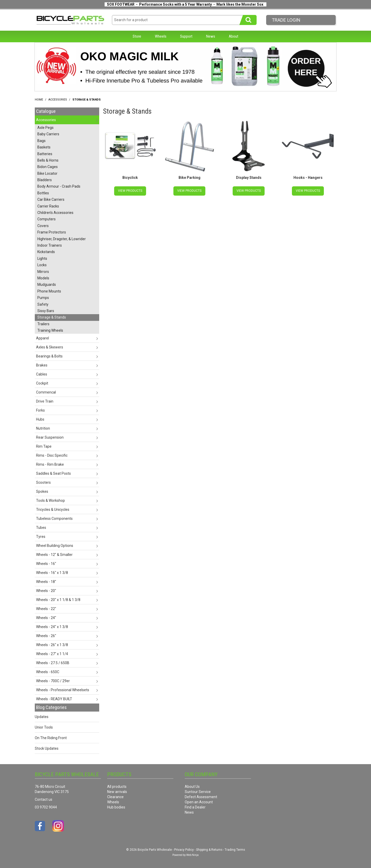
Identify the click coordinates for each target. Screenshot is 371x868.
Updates (42, 717)
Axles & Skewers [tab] (50, 347)
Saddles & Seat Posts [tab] (53, 473)
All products (117, 787)
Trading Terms (235, 850)
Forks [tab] (40, 410)
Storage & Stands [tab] (52, 317)
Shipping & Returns (209, 850)
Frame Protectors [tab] (52, 232)
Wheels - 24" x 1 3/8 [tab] (52, 627)
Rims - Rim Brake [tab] (50, 464)
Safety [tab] (43, 304)
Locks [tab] (42, 265)
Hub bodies (116, 807)
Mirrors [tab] (43, 272)
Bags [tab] (41, 141)
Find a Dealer (195, 807)
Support (186, 36)
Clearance (115, 797)
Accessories (58, 100)
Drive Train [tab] (45, 401)
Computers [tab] (47, 219)
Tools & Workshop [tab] (50, 500)
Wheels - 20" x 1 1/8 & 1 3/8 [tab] (58, 600)
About (234, 36)
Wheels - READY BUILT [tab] (54, 699)
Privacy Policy (184, 850)
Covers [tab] (43, 226)
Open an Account (199, 802)
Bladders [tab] (45, 180)
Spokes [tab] (42, 491)
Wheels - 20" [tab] (46, 591)
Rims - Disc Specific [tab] (52, 455)
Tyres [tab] (41, 537)
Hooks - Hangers (308, 178)
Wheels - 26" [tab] (46, 636)
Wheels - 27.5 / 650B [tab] (53, 663)
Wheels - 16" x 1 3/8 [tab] (52, 573)
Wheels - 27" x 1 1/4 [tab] (52, 654)
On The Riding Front (51, 738)
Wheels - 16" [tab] (46, 564)
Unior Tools (44, 727)
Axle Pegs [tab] (45, 128)
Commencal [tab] (46, 392)
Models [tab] (43, 278)
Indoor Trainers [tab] (50, 245)
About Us (192, 787)
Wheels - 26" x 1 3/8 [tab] (52, 645)
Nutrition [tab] (43, 428)
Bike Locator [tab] (47, 173)
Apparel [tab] (43, 338)
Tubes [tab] (41, 528)
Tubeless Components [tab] (54, 519)
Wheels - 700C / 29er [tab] (53, 681)
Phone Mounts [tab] (49, 291)
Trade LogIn (286, 20)
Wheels (161, 36)
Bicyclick (130, 178)
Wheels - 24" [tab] (46, 618)
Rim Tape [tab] (44, 446)
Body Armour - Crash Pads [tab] (59, 186)
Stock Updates (47, 748)
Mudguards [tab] (47, 285)
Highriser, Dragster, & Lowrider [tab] (62, 239)
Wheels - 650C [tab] (48, 672)
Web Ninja (192, 855)
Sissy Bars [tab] (46, 311)
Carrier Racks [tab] (48, 206)
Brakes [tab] (42, 365)
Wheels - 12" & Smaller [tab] (54, 555)
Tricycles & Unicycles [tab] (53, 510)
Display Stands (249, 178)
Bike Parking (189, 178)
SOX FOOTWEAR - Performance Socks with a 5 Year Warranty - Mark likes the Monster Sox (185, 4)
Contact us (44, 799)
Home (39, 100)
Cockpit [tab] (42, 383)
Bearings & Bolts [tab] (49, 356)
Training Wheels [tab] (50, 330)
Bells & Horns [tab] (48, 160)
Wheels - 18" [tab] (46, 582)
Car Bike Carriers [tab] (51, 199)
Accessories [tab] (46, 120)
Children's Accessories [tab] (55, 213)
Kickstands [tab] (46, 252)
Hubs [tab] (40, 419)
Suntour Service (198, 792)
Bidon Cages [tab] (48, 167)
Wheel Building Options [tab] (55, 546)
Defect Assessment (201, 797)
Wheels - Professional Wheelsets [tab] (63, 690)
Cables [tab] (42, 374)
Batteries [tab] (45, 154)
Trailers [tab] (43, 324)
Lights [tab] (42, 258)
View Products (130, 191)
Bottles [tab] (43, 193)
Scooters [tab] (43, 482)
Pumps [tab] (43, 298)
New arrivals (117, 792)
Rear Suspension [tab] (50, 437)
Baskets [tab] (44, 147)
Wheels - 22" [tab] (46, 609)
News (211, 36)
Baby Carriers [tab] (48, 134)
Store (137, 36)
